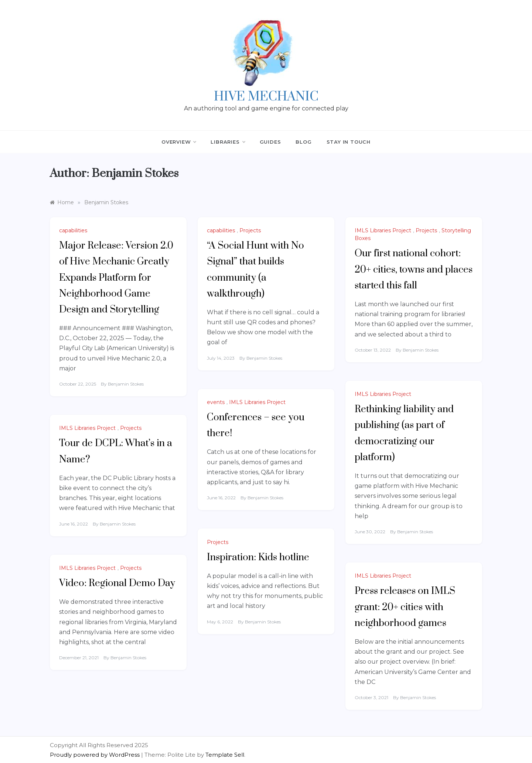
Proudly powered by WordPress (96, 755)
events (216, 402)
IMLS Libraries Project (383, 230)
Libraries (228, 142)
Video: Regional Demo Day (117, 583)
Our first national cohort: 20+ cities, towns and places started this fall (414, 269)
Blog (303, 142)
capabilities (73, 230)
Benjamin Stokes (126, 384)
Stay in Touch (349, 142)
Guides (270, 142)
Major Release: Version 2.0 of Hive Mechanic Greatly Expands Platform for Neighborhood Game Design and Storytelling (116, 278)
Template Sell (225, 755)
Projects (250, 230)
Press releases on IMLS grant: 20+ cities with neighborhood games (405, 607)
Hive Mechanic (266, 97)
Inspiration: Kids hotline (258, 557)
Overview (179, 142)
